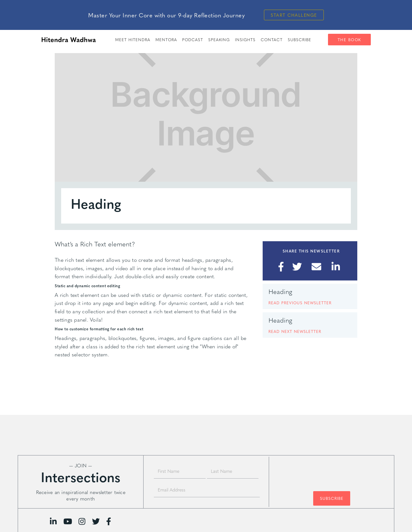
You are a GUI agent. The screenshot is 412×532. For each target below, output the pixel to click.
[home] (69, 40)
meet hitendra (133, 40)
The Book (349, 40)
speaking (219, 40)
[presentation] (332, 471)
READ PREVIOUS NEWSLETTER (300, 303)
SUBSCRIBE (300, 40)
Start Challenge (294, 15)
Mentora (166, 40)
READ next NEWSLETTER (295, 331)
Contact (272, 40)
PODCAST (193, 40)
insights (245, 40)
